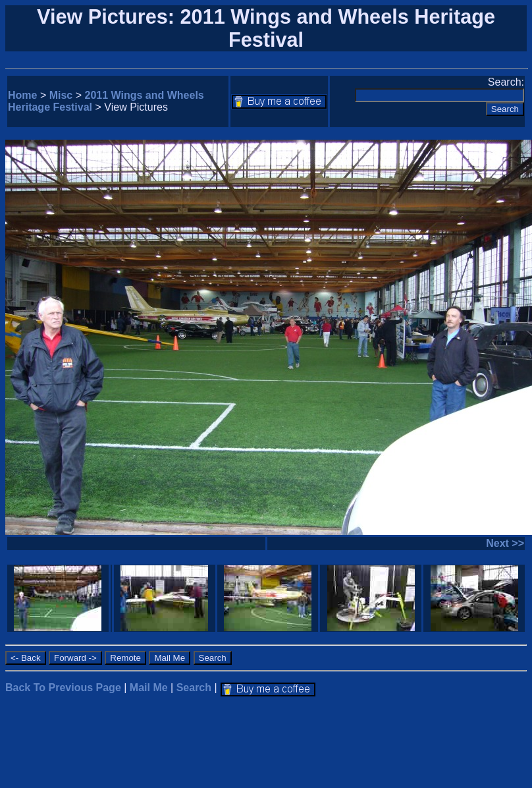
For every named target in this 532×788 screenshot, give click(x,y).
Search (194, 688)
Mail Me (149, 688)
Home (22, 95)
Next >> (505, 543)
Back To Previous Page (63, 688)
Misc (61, 95)
